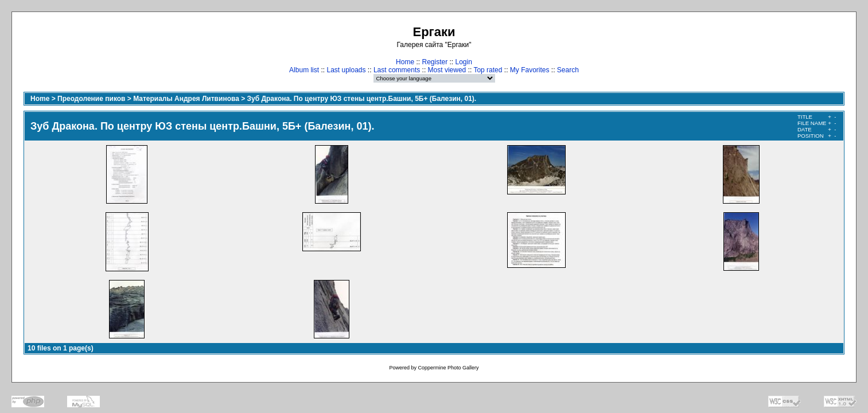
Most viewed (447, 70)
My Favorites (530, 70)
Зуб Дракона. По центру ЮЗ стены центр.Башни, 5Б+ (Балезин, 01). (362, 99)
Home (405, 62)
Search (568, 70)
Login (464, 62)
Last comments (397, 70)
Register (435, 62)
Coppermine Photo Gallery (448, 368)
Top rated (488, 70)
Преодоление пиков (91, 99)
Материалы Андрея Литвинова (186, 99)
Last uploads (346, 70)
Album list (304, 70)
